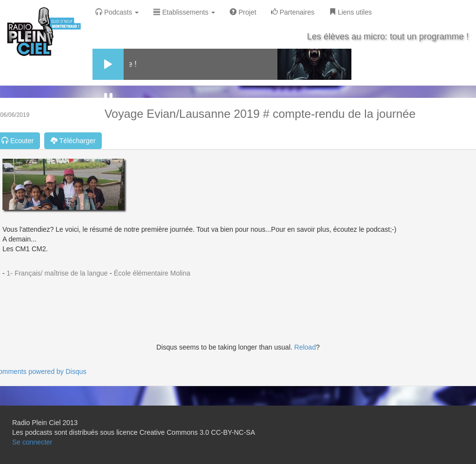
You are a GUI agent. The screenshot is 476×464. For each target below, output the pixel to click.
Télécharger (73, 141)
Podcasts (117, 12)
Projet (243, 12)
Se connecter (32, 442)
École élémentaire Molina (152, 273)
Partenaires (293, 12)
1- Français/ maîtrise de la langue (57, 273)
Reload (305, 347)
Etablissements (184, 12)
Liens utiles (350, 12)
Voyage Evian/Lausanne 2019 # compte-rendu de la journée (260, 114)
